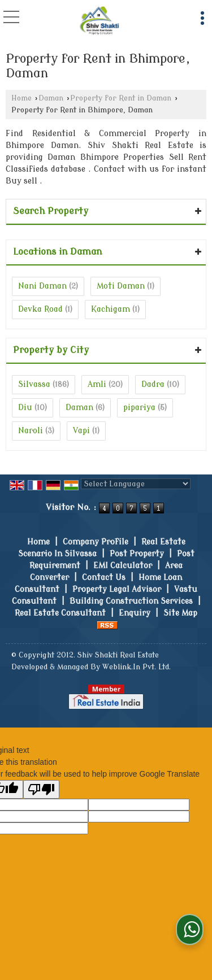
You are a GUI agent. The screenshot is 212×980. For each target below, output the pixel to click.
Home (21, 98)
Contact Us (104, 578)
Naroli (31, 431)
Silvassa (34, 384)
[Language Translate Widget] (136, 484)
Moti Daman (121, 286)
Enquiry (135, 613)
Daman (51, 98)
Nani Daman (42, 286)
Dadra (153, 384)
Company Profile (96, 542)
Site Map (180, 613)
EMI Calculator (123, 566)
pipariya (139, 408)
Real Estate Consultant (60, 613)
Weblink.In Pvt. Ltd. (137, 667)
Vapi (81, 431)
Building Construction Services (131, 601)
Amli (97, 384)
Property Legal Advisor (117, 589)
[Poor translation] (41, 789)
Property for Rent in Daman (121, 98)
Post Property (137, 554)
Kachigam (111, 309)
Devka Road (40, 309)
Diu (25, 408)
